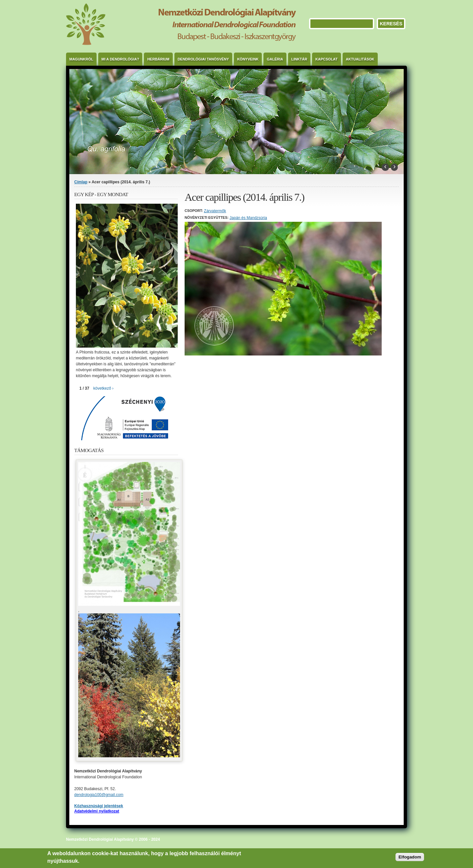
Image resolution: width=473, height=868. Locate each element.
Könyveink (248, 59)
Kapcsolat (327, 59)
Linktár (299, 59)
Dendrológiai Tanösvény (203, 59)
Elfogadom (410, 857)
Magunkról (81, 59)
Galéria (275, 59)
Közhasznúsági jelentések (99, 806)
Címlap (81, 182)
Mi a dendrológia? (120, 59)
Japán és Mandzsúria (248, 218)
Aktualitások (360, 59)
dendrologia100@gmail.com (99, 795)
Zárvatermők (215, 211)
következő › (103, 388)
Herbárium (158, 59)
